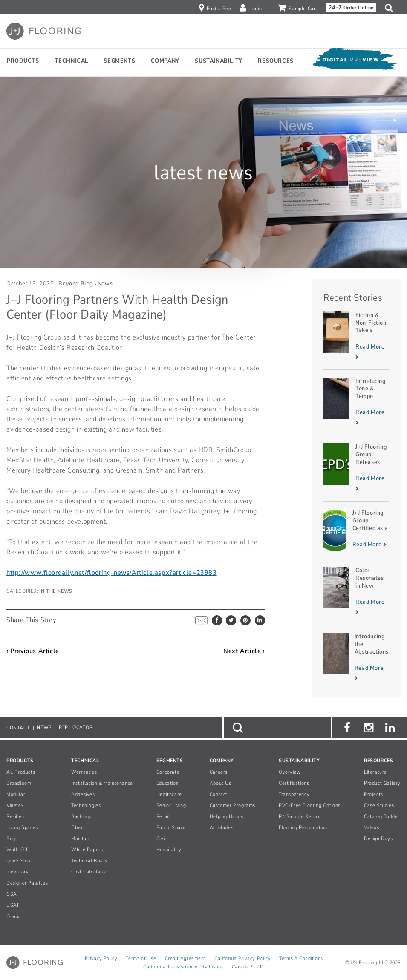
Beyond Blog (76, 284)
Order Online (351, 7)
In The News (56, 591)
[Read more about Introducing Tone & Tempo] (356, 403)
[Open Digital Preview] (355, 61)
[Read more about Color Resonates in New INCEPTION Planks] (356, 592)
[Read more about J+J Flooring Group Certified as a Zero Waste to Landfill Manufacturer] (356, 530)
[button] (391, 8)
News (105, 284)
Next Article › (244, 651)
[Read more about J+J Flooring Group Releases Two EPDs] (356, 468)
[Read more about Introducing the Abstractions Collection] (356, 658)
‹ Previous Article (33, 651)
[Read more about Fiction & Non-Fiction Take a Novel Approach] (356, 337)
